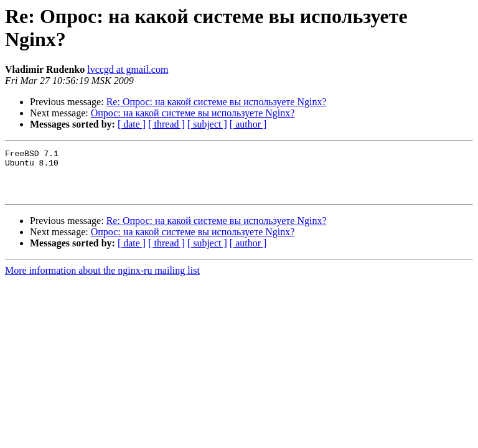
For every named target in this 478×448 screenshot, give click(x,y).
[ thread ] (166, 124)
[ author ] (248, 124)
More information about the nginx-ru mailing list (102, 280)
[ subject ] (207, 124)
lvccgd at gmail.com (128, 69)
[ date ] (132, 124)
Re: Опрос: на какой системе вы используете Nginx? (217, 102)
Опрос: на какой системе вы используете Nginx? (193, 113)
